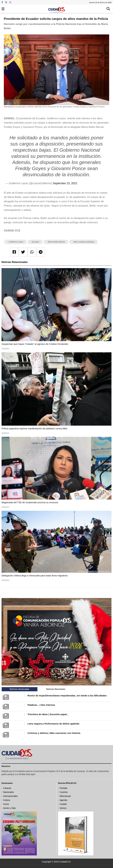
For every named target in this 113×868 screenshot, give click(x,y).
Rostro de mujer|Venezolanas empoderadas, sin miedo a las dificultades (67, 696)
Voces (6, 804)
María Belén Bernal (56, 242)
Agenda (63, 800)
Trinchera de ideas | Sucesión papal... (48, 714)
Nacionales (9, 792)
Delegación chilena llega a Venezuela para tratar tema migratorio (35, 576)
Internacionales (11, 796)
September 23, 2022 (65, 183)
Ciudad (63, 804)
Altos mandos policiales (84, 242)
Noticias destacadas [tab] (20, 689)
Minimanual (65, 796)
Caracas (7, 788)
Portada (63, 788)
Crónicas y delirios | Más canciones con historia (54, 733)
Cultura (7, 800)
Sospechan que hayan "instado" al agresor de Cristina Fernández (35, 344)
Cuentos (64, 792)
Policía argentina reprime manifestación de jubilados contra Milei (34, 428)
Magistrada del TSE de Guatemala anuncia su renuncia (30, 502)
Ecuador (35, 242)
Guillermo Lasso (16, 242)
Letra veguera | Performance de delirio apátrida (53, 724)
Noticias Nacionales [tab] (56, 689)
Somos (63, 808)
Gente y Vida (9, 808)
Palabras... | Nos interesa (41, 705)
